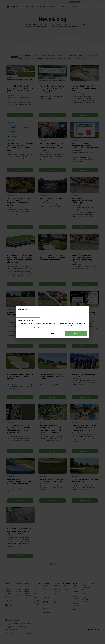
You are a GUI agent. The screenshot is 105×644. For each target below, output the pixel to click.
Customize (52, 334)
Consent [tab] (28, 315)
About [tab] (77, 315)
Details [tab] (52, 315)
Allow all (76, 334)
